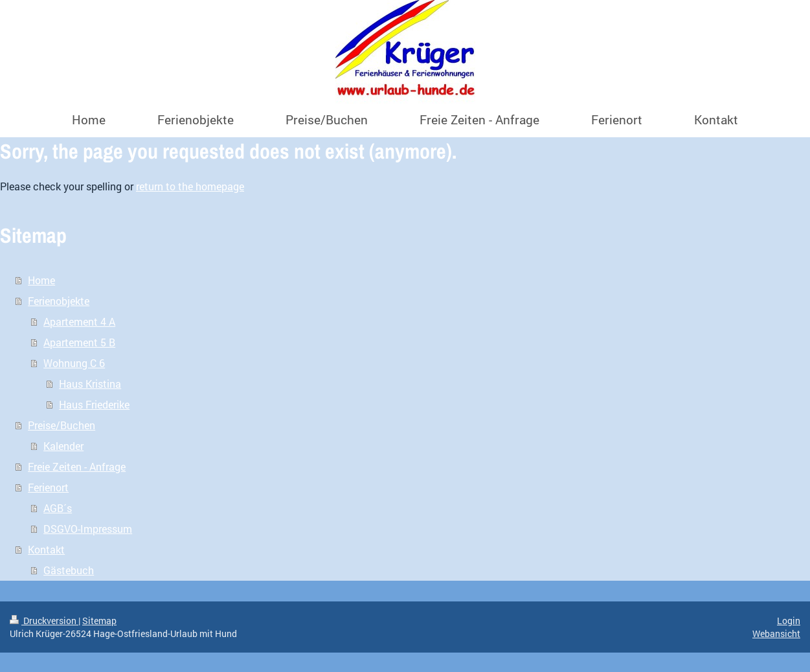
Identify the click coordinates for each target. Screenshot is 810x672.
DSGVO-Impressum (88, 529)
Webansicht (776, 633)
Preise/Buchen (62, 425)
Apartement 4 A (79, 321)
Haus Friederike (94, 404)
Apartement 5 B (79, 342)
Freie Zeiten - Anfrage (77, 466)
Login (789, 621)
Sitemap (99, 621)
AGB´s (58, 508)
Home (41, 280)
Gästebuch (69, 570)
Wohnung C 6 (74, 363)
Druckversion (44, 621)
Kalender (63, 446)
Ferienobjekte (59, 301)
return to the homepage (190, 186)
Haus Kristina (90, 384)
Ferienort (48, 487)
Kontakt (46, 549)
